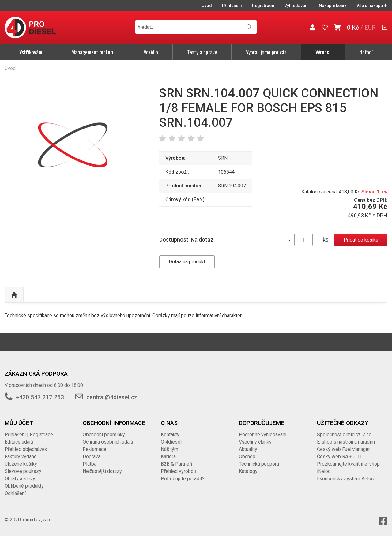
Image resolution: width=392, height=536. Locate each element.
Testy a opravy (202, 52)
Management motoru (93, 52)
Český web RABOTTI (339, 457)
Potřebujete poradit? (183, 479)
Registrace (263, 6)
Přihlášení (232, 6)
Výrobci (323, 52)
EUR (370, 28)
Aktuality (248, 449)
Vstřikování (31, 52)
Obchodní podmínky (104, 435)
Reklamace (94, 449)
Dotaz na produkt (187, 262)
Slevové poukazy (23, 471)
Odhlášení (15, 493)
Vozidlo (151, 52)
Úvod (207, 6)
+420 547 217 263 (40, 397)
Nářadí (366, 52)
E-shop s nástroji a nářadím (346, 442)
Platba (90, 464)
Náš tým (170, 449)
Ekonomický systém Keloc (345, 479)
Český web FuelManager (343, 449)
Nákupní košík (333, 6)
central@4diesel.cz (112, 397)
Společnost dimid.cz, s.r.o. (345, 435)
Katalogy (248, 471)
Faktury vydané (21, 457)
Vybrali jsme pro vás (266, 52)
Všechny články (255, 442)
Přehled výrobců (178, 471)
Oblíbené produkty (24, 486)
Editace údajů (19, 442)
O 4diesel (171, 442)
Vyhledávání (296, 6)
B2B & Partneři (176, 464)
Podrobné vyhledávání (263, 435)
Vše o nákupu (372, 6)
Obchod (247, 457)
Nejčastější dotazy (102, 471)
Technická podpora (259, 464)
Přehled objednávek (26, 449)
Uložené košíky (21, 464)
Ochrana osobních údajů (108, 442)
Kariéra (168, 457)
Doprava (92, 457)
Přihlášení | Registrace (29, 435)
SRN (223, 158)
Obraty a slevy (20, 479)
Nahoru (14, 295)
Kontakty (170, 435)
